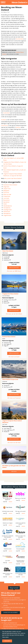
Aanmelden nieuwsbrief (11, 612)
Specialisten (6, 202)
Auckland (3, 120)
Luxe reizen (6, 198)
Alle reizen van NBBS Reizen (14, 271)
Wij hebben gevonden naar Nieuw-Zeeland (14, 466)
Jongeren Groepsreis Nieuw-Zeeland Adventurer (12, 422)
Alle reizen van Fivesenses (14, 398)
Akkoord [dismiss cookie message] (7, 641)
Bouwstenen (7, 200)
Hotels (5, 204)
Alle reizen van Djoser (14, 357)
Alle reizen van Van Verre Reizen (14, 314)
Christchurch (5, 125)
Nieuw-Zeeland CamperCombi (10, 379)
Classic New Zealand (8, 251)
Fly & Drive (6, 192)
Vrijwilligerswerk (7, 210)
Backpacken (6, 191)
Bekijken (14, 471)
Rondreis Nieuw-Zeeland (9, 337)
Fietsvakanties (7, 208)
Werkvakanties (7, 213)
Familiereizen (7, 212)
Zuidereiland (6, 113)
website (10, 502)
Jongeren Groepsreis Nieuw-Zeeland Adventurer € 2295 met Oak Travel (13, 175)
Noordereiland (20, 39)
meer (5, 502)
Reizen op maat (7, 194)
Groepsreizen (7, 196)
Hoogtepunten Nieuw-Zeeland (10, 294)
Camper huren (7, 189)
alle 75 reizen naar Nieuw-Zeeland (13, 178)
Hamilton (18, 127)
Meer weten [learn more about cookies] (6, 637)
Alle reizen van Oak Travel (14, 443)
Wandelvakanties (8, 206)
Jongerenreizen (7, 215)
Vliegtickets (6, 187)
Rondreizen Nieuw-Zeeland (10, 185)
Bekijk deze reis (14, 268)
